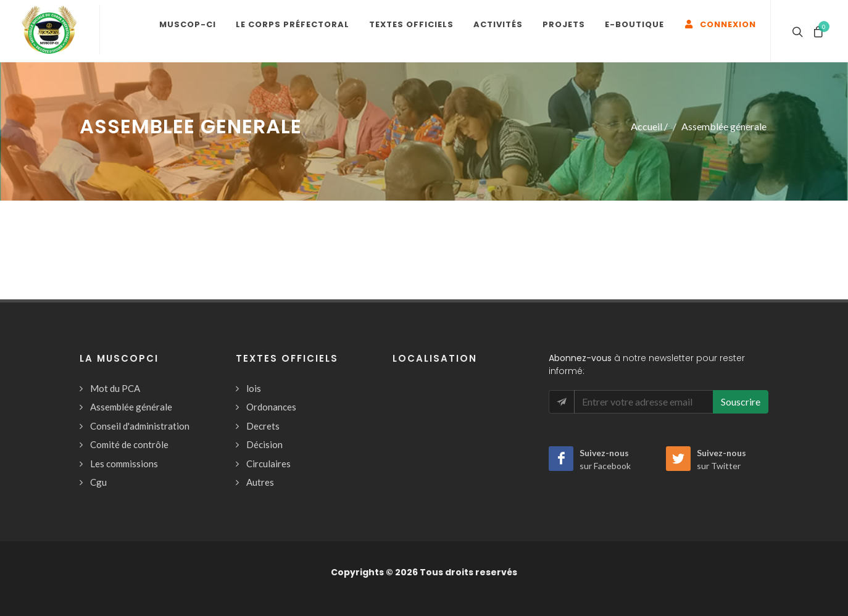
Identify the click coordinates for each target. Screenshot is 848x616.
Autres (260, 482)
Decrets (263, 426)
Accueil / (649, 126)
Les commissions (124, 464)
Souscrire (741, 402)
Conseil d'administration (140, 426)
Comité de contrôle (129, 444)
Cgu (98, 482)
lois (254, 388)
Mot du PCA (115, 388)
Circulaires (268, 464)
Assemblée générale (131, 407)
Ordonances (271, 407)
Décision (264, 444)
